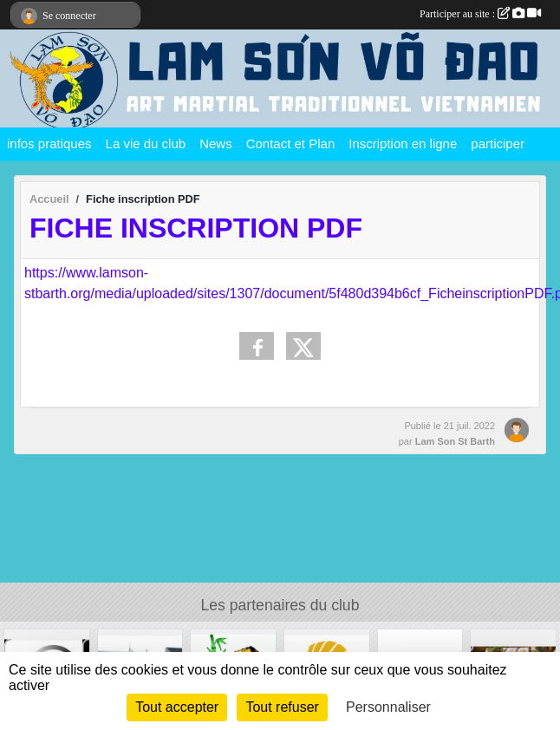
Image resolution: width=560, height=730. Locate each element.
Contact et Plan (291, 143)
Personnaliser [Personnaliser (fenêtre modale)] (388, 707)
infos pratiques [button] (49, 143)
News (216, 143)
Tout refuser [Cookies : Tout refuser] (282, 707)
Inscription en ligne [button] (403, 143)
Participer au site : (480, 14)
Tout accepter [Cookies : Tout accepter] (177, 707)
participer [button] (498, 143)
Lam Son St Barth (455, 441)
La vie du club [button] (146, 143)
